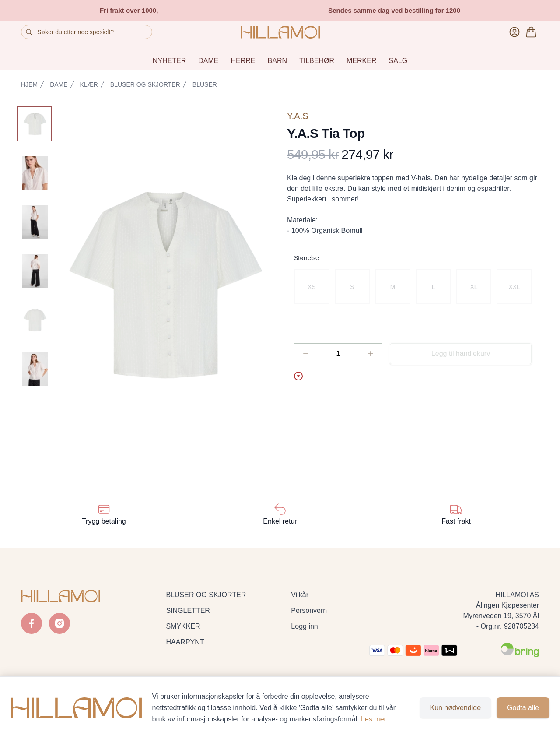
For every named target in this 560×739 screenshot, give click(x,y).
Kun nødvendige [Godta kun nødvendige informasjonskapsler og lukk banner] (456, 708)
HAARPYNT (185, 642)
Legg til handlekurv (461, 354)
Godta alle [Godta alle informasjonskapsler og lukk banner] (523, 708)
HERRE (243, 61)
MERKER (361, 61)
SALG (398, 61)
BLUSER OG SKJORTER (206, 595)
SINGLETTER (188, 611)
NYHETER (169, 61)
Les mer (374, 719)
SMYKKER (183, 626)
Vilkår (300, 595)
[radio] (312, 287)
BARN (277, 61)
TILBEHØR (317, 61)
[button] (166, 285)
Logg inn (304, 626)
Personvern (309, 611)
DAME (208, 61)
